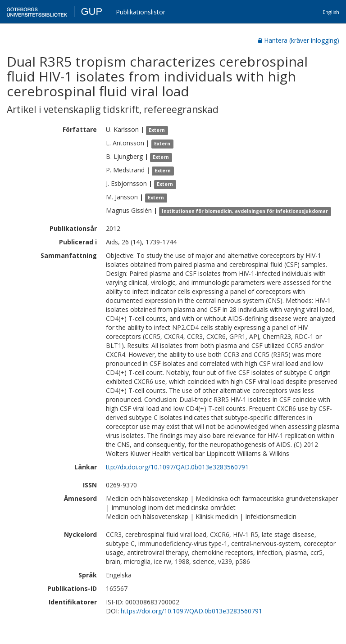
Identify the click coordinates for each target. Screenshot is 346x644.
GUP (91, 11)
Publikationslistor (141, 12)
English (331, 12)
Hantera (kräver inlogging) (299, 40)
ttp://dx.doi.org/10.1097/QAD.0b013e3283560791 (177, 467)
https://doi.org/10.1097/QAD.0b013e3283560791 (191, 611)
